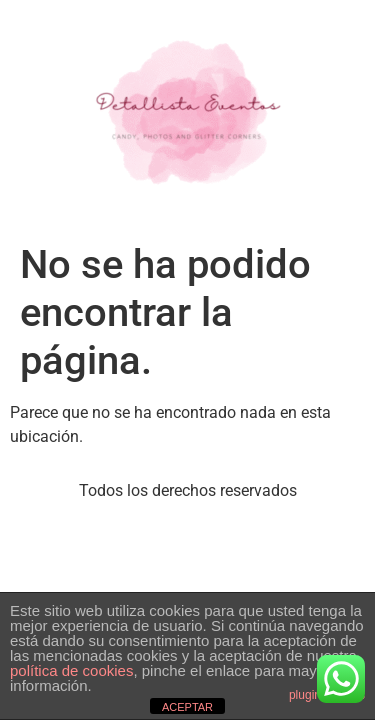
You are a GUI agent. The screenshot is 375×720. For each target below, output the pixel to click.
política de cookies (71, 670)
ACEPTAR (187, 707)
